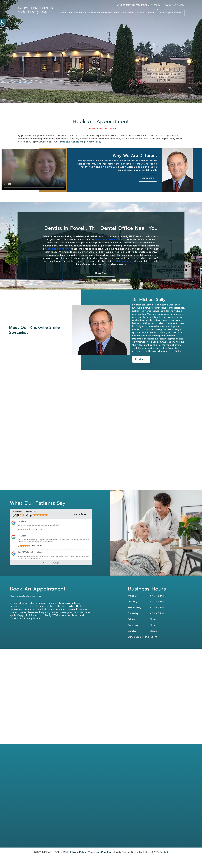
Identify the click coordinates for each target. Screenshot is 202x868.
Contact (151, 13)
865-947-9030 (177, 5)
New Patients (128, 13)
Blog (142, 13)
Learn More (148, 178)
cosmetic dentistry (58, 249)
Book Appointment (171, 13)
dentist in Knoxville (106, 240)
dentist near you (121, 261)
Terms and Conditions (71, 142)
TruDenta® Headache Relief (103, 13)
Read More (141, 359)
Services (79, 13)
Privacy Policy (93, 142)
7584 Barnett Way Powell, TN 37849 (140, 5)
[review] (56, 563)
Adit (166, 852)
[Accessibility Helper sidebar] (3, 22)
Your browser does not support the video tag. (34, 170)
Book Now (101, 273)
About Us (65, 13)
